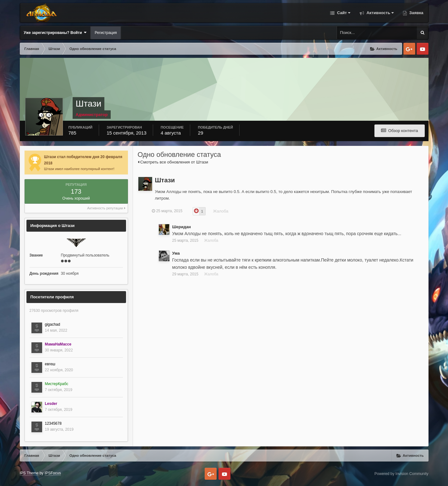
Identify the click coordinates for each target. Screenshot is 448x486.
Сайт (343, 13)
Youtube (423, 49)
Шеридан (182, 227)
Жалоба (224, 211)
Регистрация (106, 33)
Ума (176, 253)
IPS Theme (29, 473)
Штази (165, 180)
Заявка (416, 13)
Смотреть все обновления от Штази (173, 162)
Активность (379, 13)
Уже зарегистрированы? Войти (55, 33)
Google (409, 49)
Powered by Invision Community (401, 474)
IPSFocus (53, 473)
